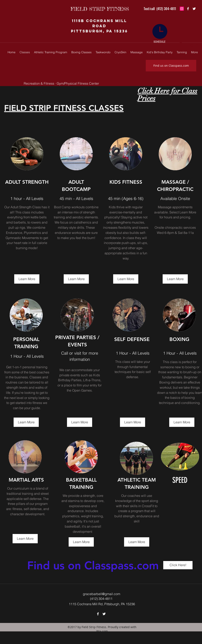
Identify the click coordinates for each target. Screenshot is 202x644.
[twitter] (194, 9)
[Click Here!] (178, 565)
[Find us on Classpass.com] (171, 66)
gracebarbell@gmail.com (102, 594)
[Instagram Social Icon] (182, 9)
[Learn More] (27, 279)
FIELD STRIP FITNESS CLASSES (64, 108)
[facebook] (188, 9)
